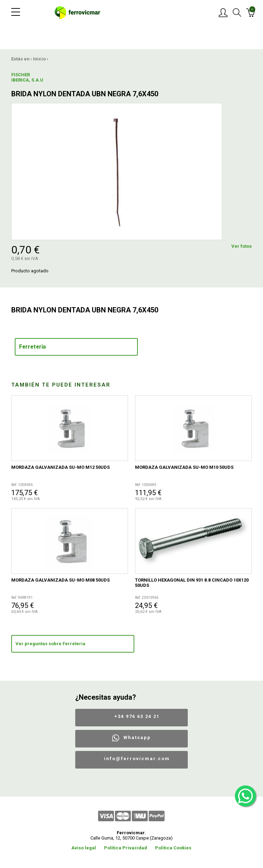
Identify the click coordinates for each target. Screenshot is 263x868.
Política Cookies (173, 848)
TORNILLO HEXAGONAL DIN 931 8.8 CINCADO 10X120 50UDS (192, 583)
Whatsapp (137, 737)
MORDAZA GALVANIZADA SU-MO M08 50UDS (60, 580)
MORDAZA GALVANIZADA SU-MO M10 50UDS (184, 467)
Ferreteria (32, 347)
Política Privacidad (126, 848)
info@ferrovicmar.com (137, 759)
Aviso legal (84, 848)
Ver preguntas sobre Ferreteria (50, 644)
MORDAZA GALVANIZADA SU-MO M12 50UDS (60, 467)
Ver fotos (242, 246)
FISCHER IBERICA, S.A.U (27, 77)
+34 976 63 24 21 (137, 716)
